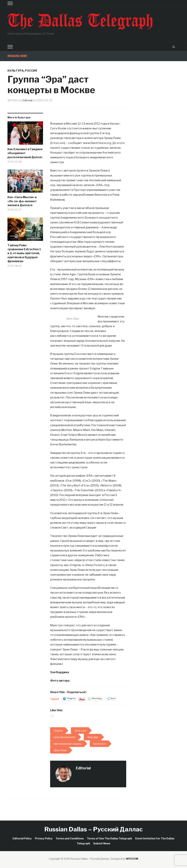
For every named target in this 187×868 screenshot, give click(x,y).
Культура (16, 71)
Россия (31, 71)
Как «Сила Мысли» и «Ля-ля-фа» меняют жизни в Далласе (22, 201)
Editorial (28, 100)
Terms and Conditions (70, 838)
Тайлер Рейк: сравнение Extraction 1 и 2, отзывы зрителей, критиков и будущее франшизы (24, 253)
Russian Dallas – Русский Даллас (94, 829)
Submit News (102, 843)
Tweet (55, 699)
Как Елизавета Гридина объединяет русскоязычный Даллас (25, 153)
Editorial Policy (22, 838)
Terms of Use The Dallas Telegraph (109, 838)
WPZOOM (132, 859)
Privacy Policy (44, 838)
